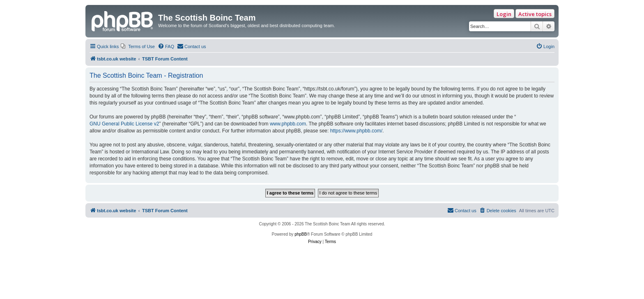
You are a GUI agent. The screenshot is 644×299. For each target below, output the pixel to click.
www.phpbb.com (288, 124)
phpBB (301, 234)
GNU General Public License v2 (124, 124)
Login (504, 14)
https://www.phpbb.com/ (356, 131)
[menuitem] (138, 46)
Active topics (535, 14)
